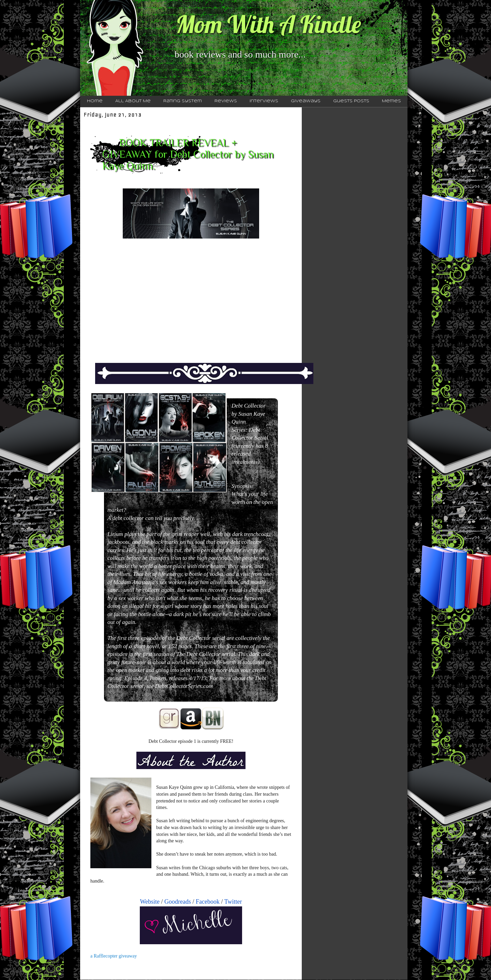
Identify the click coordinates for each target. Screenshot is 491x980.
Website (150, 902)
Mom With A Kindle (268, 24)
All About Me (133, 101)
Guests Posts (351, 101)
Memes (391, 101)
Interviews (264, 101)
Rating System (183, 101)
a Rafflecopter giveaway (114, 956)
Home (95, 101)
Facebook (208, 902)
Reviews (226, 101)
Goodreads (178, 902)
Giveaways (306, 101)
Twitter (233, 902)
